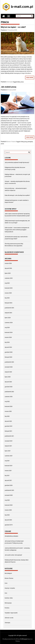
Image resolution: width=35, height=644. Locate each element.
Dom (6, 583)
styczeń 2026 (8, 268)
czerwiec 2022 (9, 397)
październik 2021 (9, 436)
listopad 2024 (8, 303)
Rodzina (7, 608)
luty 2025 (7, 298)
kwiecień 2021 (9, 466)
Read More (30, 77)
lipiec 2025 (8, 273)
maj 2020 (7, 500)
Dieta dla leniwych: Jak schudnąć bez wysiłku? (17, 195)
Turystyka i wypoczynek (11, 613)
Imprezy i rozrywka (10, 588)
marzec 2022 (8, 411)
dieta (19, 82)
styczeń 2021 (8, 480)
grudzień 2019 (9, 525)
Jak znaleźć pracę (9, 87)
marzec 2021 (8, 471)
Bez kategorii (8, 573)
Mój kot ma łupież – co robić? (13, 27)
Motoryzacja (8, 603)
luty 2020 (7, 515)
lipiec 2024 (8, 318)
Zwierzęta (10, 82)
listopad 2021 (8, 431)
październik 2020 (9, 490)
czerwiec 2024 (9, 323)
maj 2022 (7, 401)
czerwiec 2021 (9, 456)
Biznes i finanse (11, 142)
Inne (6, 593)
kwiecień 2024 (9, 332)
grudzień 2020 (9, 485)
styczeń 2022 (8, 421)
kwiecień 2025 (9, 288)
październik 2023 (9, 362)
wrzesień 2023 (9, 367)
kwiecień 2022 (9, 406)
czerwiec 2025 (9, 278)
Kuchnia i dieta (9, 598)
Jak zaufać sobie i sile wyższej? (13, 555)
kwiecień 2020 (9, 505)
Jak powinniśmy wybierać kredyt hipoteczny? (17, 162)
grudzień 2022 (9, 387)
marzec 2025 (8, 293)
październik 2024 (9, 308)
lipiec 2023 (8, 377)
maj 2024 (7, 327)
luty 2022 (7, 416)
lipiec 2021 (8, 451)
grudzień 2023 (9, 352)
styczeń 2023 (8, 382)
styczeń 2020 (8, 520)
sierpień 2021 (8, 446)
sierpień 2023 (8, 372)
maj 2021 (7, 461)
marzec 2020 (8, 510)
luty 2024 (7, 342)
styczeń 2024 (8, 347)
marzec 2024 (8, 337)
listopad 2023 (8, 357)
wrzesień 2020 (9, 495)
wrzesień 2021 (9, 441)
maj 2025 (7, 283)
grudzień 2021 (9, 426)
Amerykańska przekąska (11, 536)
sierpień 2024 (8, 313)
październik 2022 (9, 392)
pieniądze (30, 142)
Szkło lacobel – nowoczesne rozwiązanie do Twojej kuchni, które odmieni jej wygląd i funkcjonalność (17, 230)
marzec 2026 (8, 263)
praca (22, 82)
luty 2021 (7, 475)
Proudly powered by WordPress (11, 639)
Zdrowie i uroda (9, 618)
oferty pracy (24, 142)
